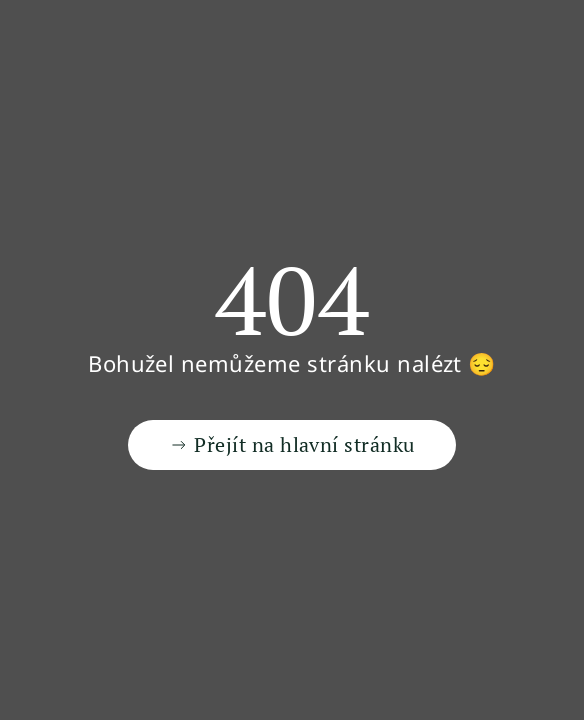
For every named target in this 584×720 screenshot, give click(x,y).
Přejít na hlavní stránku (292, 444)
